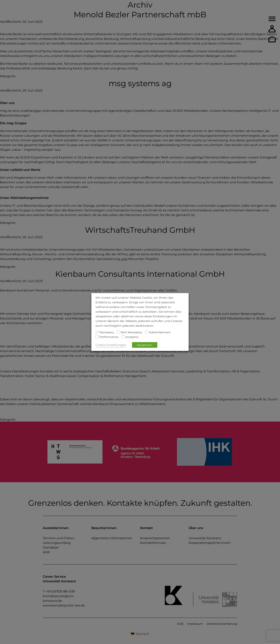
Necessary (107, 332)
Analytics (132, 337)
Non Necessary (131, 332)
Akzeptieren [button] (145, 345)
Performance (109, 337)
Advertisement (160, 332)
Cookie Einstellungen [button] (111, 345)
